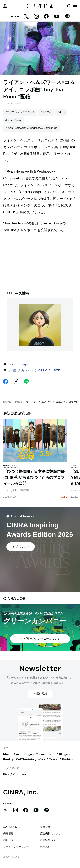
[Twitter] (26, 17)
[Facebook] (46, 17)
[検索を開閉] (68, 6)
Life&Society (24, 759)
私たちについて (12, 827)
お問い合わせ (48, 840)
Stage (64, 754)
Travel (54, 759)
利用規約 (45, 847)
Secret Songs (18, 364)
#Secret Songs (14, 120)
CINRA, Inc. (21, 792)
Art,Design (24, 754)
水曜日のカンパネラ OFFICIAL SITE (34, 370)
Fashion (68, 759)
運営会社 (45, 827)
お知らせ (8, 840)
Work (41, 759)
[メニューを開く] (75, 6)
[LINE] (67, 17)
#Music (61, 112)
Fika (6, 774)
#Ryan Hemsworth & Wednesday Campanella (31, 128)
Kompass (20, 774)
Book (7, 759)
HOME (7, 402)
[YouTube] (57, 17)
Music (18, 402)
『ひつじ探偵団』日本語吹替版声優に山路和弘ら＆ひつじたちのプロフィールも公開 (34, 477)
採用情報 (8, 833)
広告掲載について (50, 833)
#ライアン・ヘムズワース (20, 112)
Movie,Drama (45, 754)
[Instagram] (36, 17)
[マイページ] (5, 6)
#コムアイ (46, 112)
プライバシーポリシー (16, 847)
